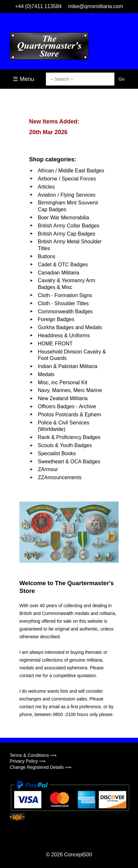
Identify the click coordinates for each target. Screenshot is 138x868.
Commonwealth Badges (65, 312)
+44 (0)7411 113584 (38, 6)
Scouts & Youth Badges (65, 445)
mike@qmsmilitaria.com (96, 6)
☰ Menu (24, 79)
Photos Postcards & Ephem (69, 415)
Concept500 (78, 855)
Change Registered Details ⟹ (41, 767)
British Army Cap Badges (67, 234)
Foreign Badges (56, 319)
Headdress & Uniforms (64, 336)
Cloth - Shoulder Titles (63, 303)
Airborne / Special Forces (67, 179)
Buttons (47, 256)
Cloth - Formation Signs (65, 295)
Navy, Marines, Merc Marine (70, 390)
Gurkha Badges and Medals (70, 327)
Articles (46, 187)
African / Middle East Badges (71, 171)
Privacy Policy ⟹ (28, 761)
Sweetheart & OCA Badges (69, 462)
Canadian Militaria (58, 273)
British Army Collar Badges (69, 226)
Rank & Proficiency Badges (69, 437)
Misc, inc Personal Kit (63, 382)
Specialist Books (57, 453)
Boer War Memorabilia (64, 218)
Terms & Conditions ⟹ (33, 755)
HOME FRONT (55, 344)
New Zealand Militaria (63, 398)
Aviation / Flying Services (67, 195)
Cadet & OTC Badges (63, 265)
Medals (46, 374)
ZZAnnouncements (60, 477)
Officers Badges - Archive (67, 406)
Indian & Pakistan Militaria (68, 366)
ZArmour (48, 469)
